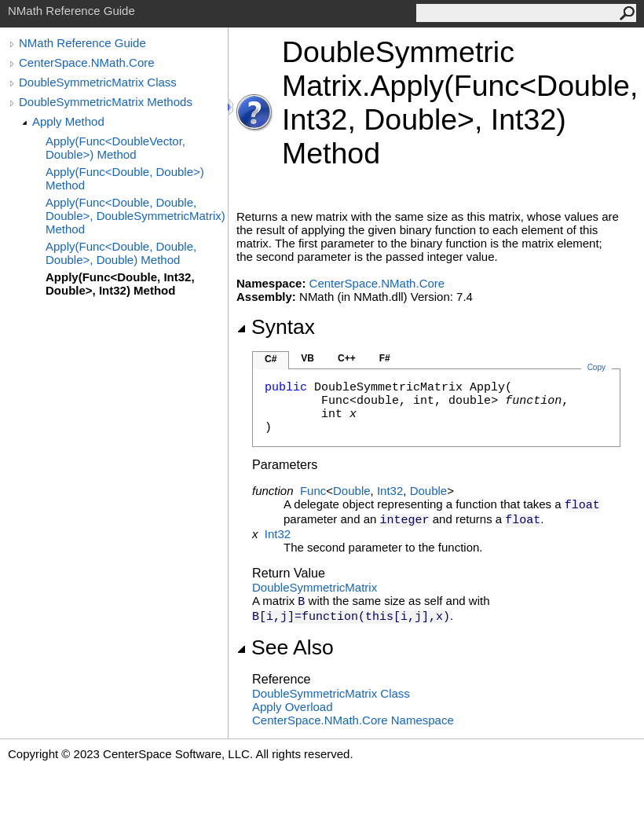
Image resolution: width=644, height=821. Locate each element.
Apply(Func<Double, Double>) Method (125, 178)
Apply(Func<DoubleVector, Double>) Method (115, 148)
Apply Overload (293, 707)
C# (271, 359)
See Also (285, 647)
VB (307, 358)
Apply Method (68, 121)
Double (352, 491)
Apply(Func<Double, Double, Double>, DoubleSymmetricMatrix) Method (135, 216)
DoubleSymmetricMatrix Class (98, 82)
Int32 (390, 491)
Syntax (276, 327)
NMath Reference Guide (82, 43)
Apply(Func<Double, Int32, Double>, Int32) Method (120, 284)
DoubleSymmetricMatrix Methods (106, 102)
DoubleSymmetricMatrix (315, 587)
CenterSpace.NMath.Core (87, 62)
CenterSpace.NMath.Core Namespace (353, 720)
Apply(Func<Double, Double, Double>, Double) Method (121, 253)
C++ (347, 358)
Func (313, 491)
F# (385, 358)
